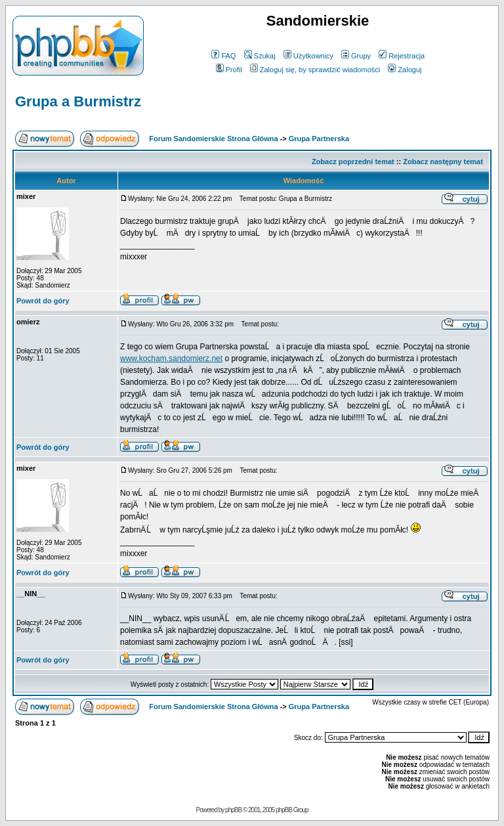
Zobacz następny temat (443, 162)
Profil (229, 70)
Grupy (356, 56)
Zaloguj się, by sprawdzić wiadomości (315, 70)
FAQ (223, 56)
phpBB (233, 810)
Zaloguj (405, 70)
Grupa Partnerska (319, 139)
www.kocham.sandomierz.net (171, 359)
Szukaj (260, 56)
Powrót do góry (43, 301)
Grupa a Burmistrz (78, 101)
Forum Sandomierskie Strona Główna (213, 139)
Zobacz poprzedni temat (353, 162)
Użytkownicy (308, 56)
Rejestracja (402, 56)
